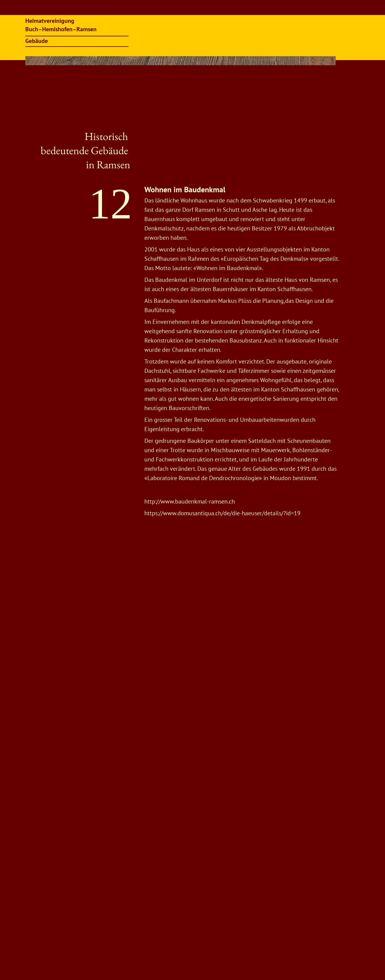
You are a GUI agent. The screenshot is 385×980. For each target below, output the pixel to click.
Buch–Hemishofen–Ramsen (61, 29)
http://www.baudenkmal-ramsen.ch (190, 501)
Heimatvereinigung (51, 21)
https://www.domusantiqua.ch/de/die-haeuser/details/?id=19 (223, 513)
